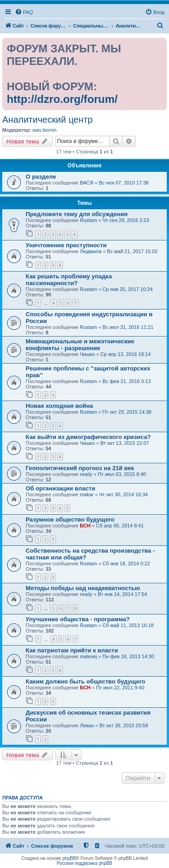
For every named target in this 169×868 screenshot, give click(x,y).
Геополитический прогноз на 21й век (80, 468)
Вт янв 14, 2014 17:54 (122, 594)
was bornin (44, 130)
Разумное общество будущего (70, 519)
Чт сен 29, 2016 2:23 (126, 220)
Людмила (91, 251)
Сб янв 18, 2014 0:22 (126, 563)
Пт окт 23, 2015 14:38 (127, 412)
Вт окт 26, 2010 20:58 (124, 725)
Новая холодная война (59, 406)
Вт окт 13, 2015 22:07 (125, 443)
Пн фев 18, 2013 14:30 (128, 656)
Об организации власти (60, 488)
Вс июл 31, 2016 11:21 (128, 327)
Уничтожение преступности (66, 245)
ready (86, 474)
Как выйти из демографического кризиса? (88, 437)
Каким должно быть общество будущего (85, 681)
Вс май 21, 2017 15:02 (132, 251)
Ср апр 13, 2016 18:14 (126, 354)
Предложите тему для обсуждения (77, 214)
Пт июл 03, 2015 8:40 (122, 474)
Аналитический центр (48, 120)
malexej (88, 656)
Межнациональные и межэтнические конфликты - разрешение (80, 345)
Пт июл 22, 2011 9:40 (120, 688)
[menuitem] (24, 12)
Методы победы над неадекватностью (83, 588)
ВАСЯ (87, 183)
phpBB (69, 858)
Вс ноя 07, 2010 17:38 (124, 183)
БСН (85, 526)
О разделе (41, 177)
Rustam (88, 220)
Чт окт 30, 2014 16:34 (123, 494)
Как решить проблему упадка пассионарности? (69, 280)
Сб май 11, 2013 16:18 (128, 625)
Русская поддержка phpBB (84, 863)
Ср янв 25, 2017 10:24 (127, 289)
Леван (87, 725)
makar (87, 494)
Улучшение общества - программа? (78, 619)
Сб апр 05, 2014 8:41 (120, 526)
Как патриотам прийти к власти (72, 650)
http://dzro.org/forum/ (62, 99)
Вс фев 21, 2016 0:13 (126, 381)
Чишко (87, 354)
